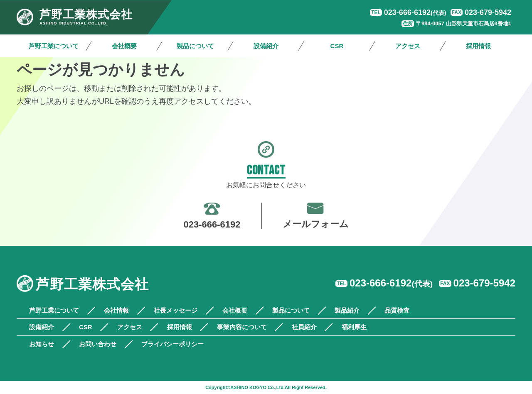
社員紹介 (304, 327)
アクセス (408, 46)
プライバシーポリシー (172, 344)
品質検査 (397, 310)
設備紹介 (266, 46)
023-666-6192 (415, 12)
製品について (195, 46)
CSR (337, 46)
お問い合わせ (98, 344)
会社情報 (116, 310)
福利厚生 (354, 327)
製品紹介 (347, 310)
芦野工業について (54, 46)
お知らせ (42, 344)
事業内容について (242, 327)
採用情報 (478, 46)
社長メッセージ (176, 310)
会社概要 (124, 46)
